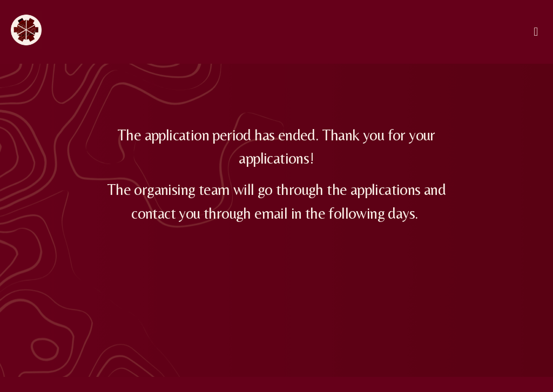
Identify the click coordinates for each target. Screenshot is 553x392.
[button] (536, 32)
